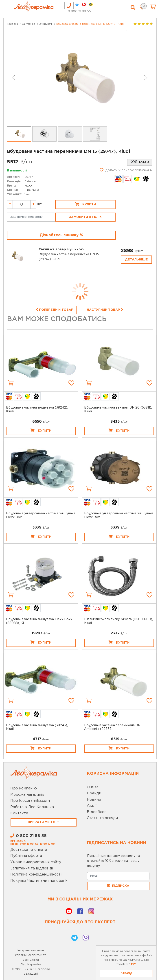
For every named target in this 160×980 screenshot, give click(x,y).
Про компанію (24, 788)
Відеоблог (96, 812)
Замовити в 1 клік (85, 217)
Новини (94, 800)
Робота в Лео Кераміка (32, 807)
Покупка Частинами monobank (39, 881)
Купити (85, 204)
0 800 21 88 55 (79, 11)
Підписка (118, 886)
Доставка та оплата (29, 850)
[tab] (69, 6)
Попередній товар (55, 309)
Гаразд (126, 973)
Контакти (19, 813)
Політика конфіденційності (36, 874)
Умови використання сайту (36, 862)
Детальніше (136, 260)
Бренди (94, 793)
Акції (92, 806)
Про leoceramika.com (30, 801)
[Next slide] (146, 78)
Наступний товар (105, 309)
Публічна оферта (26, 856)
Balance (30, 181)
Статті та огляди (102, 818)
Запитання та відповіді (32, 868)
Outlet (93, 787)
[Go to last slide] (13, 78)
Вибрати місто (42, 822)
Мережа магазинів (27, 795)
